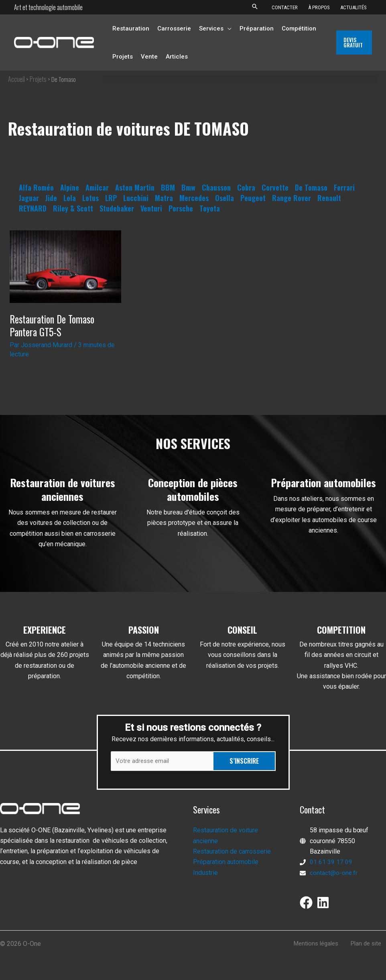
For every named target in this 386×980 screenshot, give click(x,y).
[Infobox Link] (62, 517)
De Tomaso (311, 187)
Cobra (246, 187)
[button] (255, 7)
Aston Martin (135, 187)
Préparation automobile (226, 863)
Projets (38, 79)
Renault (329, 198)
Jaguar (29, 198)
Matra (164, 198)
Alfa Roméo (36, 187)
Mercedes (194, 198)
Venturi (151, 208)
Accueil (16, 79)
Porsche (181, 208)
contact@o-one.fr (334, 873)
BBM (168, 187)
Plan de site (369, 945)
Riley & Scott (73, 208)
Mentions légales (321, 945)
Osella (224, 198)
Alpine (70, 187)
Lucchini (136, 198)
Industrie (205, 873)
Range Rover (292, 198)
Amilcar (97, 187)
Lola (70, 198)
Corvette (275, 187)
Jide (51, 198)
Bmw (188, 187)
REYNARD (33, 208)
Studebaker (117, 208)
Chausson (216, 187)
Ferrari (344, 187)
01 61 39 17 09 (331, 863)
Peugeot (253, 198)
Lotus (90, 198)
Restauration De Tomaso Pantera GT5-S (55, 325)
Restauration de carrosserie (232, 853)
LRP (111, 198)
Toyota (210, 208)
